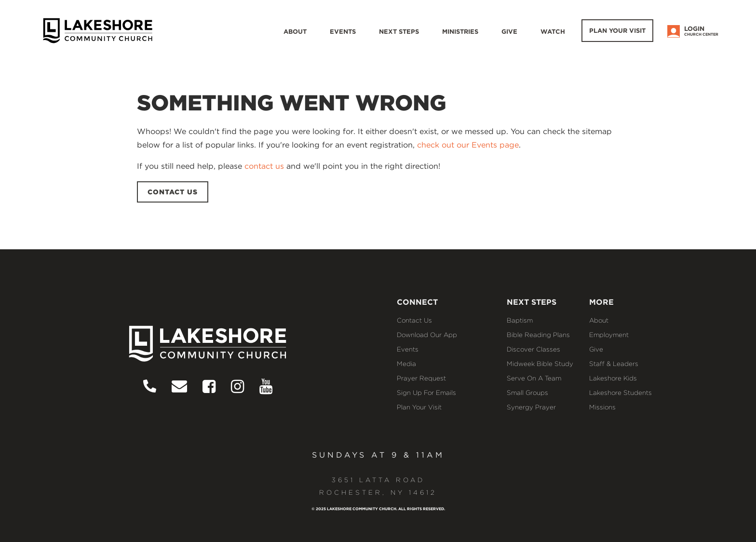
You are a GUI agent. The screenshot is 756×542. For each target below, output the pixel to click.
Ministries (460, 32)
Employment (609, 335)
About (295, 32)
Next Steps (399, 32)
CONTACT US (173, 192)
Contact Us (414, 320)
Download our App (427, 335)
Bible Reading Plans (538, 335)
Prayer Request (421, 378)
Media (406, 364)
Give (509, 32)
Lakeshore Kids (613, 378)
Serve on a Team (534, 378)
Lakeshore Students (621, 393)
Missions (602, 407)
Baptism (520, 320)
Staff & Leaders (614, 364)
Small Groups (527, 393)
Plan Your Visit (617, 31)
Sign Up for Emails (426, 393)
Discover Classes (533, 349)
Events (343, 32)
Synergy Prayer (531, 407)
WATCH (553, 32)
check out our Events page (468, 145)
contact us (264, 166)
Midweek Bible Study (540, 364)
